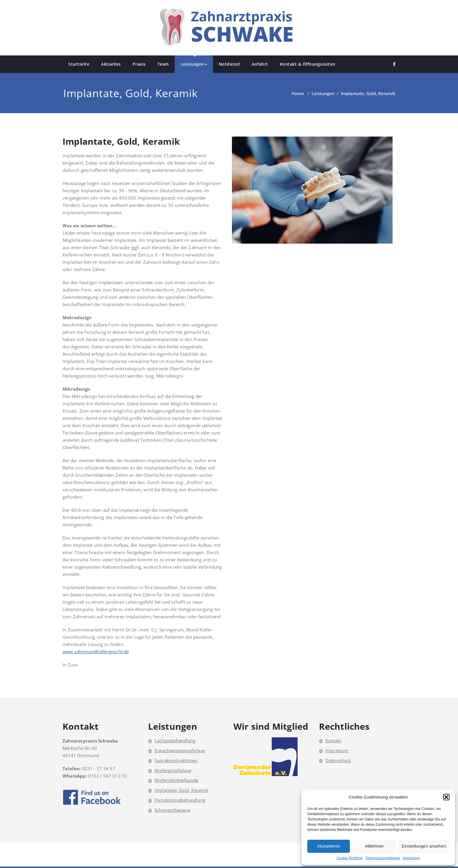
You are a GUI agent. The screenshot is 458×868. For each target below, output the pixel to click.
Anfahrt (260, 64)
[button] (446, 797)
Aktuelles (111, 64)
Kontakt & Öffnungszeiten (308, 64)
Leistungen (194, 64)
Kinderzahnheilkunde (176, 780)
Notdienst (230, 64)
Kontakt (333, 740)
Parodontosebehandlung (180, 800)
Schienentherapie (172, 810)
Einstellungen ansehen (424, 846)
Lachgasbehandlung (175, 740)
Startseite (79, 64)
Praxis (139, 64)
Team (163, 64)
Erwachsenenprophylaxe (180, 750)
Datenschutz (338, 760)
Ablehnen (374, 846)
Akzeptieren (328, 846)
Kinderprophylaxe (173, 770)
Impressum (411, 858)
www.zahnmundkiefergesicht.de (96, 652)
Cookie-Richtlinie (350, 858)
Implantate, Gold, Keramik (182, 790)
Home (298, 93)
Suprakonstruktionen (176, 760)
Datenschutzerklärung (383, 858)
